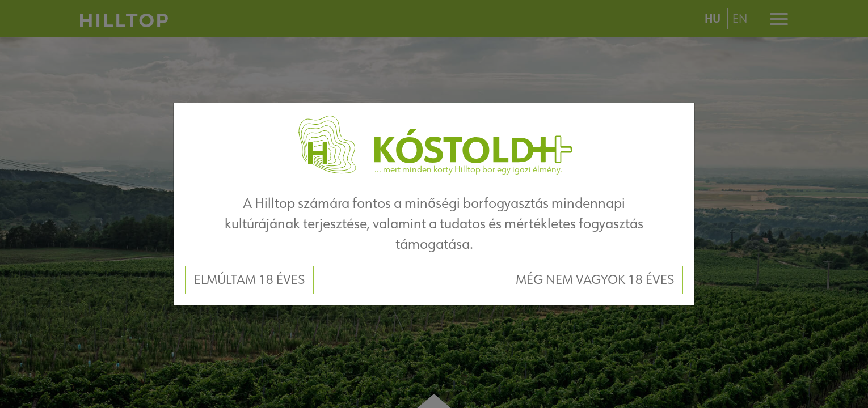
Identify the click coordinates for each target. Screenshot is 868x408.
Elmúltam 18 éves (249, 279)
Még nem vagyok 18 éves (595, 279)
